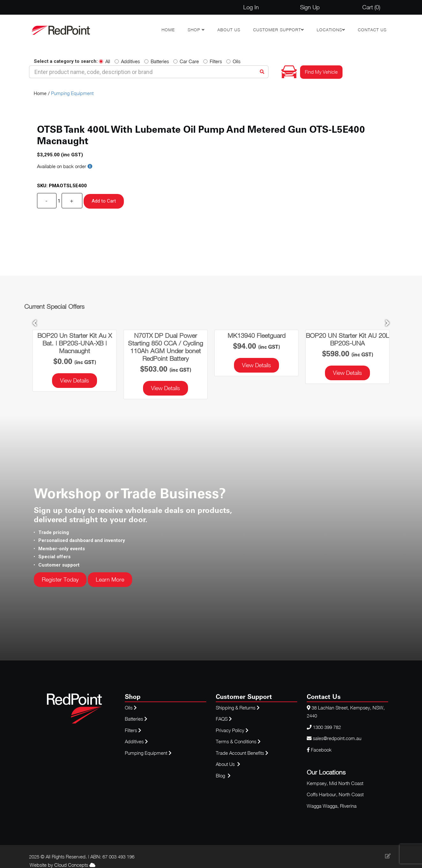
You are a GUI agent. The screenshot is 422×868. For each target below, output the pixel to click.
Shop (195, 30)
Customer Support (277, 30)
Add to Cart (104, 201)
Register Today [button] (60, 579)
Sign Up (310, 7)
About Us (229, 30)
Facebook (319, 750)
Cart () (371, 7)
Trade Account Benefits (240, 753)
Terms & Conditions (238, 741)
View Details (75, 380)
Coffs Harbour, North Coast (335, 794)
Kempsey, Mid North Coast (335, 783)
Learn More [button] (110, 579)
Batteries (157, 61)
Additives (127, 61)
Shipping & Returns (238, 708)
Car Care (186, 61)
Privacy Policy (232, 730)
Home (168, 30)
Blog (221, 775)
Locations (329, 30)
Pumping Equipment (72, 93)
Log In (251, 7)
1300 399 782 (327, 727)
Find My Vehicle (321, 72)
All (105, 61)
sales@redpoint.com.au (337, 738)
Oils (233, 61)
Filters (213, 61)
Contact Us (372, 30)
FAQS (224, 719)
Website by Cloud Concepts (63, 865)
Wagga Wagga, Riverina (332, 806)
